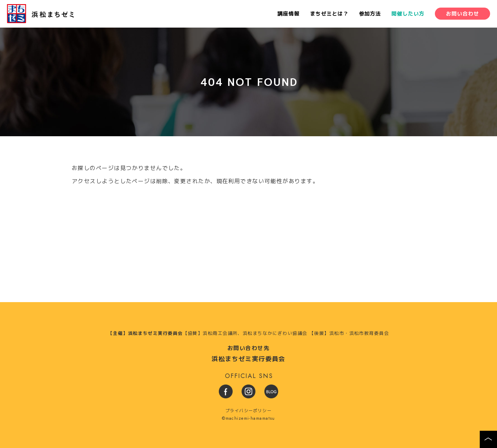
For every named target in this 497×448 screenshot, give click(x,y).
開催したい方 (408, 14)
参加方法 (370, 14)
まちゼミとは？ (329, 14)
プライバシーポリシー (248, 411)
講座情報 (289, 14)
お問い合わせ (462, 14)
